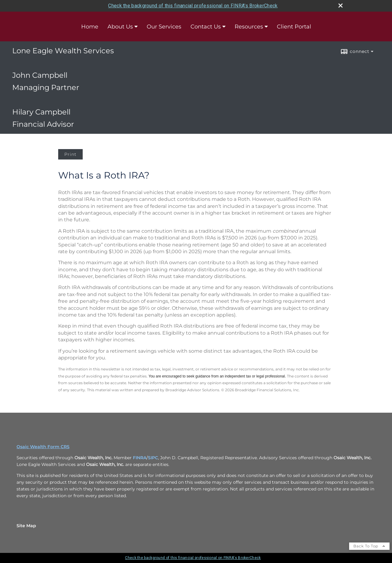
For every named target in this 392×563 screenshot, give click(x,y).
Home (90, 27)
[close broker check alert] (341, 6)
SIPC (153, 458)
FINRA (140, 458)
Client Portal (294, 27)
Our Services (164, 27)
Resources (249, 27)
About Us (120, 27)
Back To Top (369, 546)
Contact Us (206, 27)
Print (70, 154)
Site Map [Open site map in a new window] (26, 526)
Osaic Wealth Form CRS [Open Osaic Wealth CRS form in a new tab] (43, 447)
